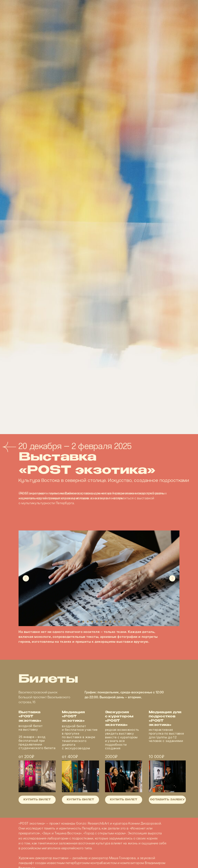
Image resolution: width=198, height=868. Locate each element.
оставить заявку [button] (167, 800)
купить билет (124, 800)
